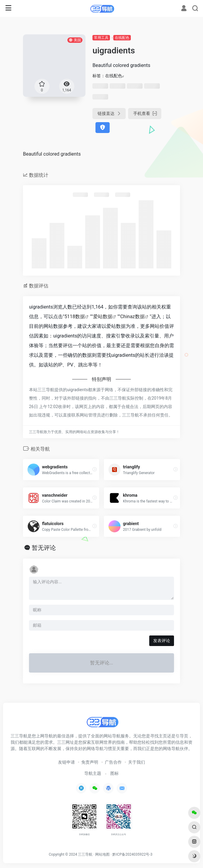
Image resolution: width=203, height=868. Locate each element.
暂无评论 (44, 548)
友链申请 (66, 762)
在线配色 (122, 38)
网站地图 (102, 854)
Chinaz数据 (132, 317)
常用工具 (101, 38)
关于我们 (137, 762)
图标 (114, 773)
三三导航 (85, 854)
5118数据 (75, 317)
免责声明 (90, 762)
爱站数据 (103, 317)
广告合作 (113, 762)
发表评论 (162, 641)
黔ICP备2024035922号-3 (132, 854)
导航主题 (93, 773)
